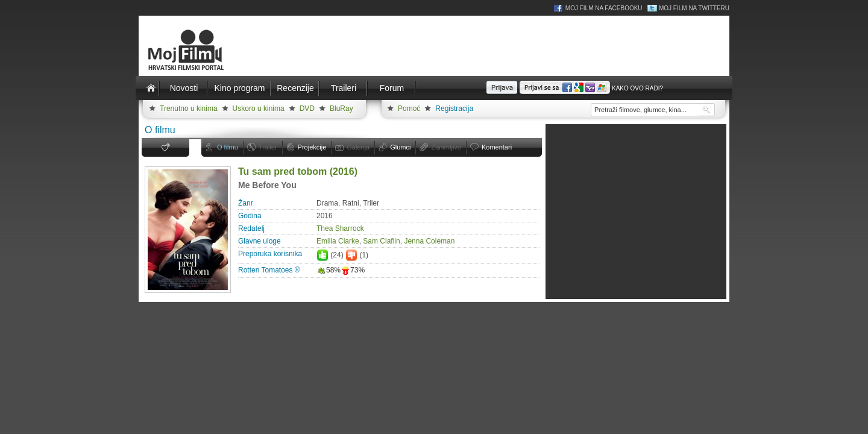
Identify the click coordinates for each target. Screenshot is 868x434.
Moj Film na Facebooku (604, 8)
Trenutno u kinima (189, 108)
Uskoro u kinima (259, 108)
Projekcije (312, 147)
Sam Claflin (381, 241)
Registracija (454, 108)
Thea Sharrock (340, 228)
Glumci (400, 147)
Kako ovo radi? (637, 88)
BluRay (341, 108)
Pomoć (409, 108)
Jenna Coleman (429, 241)
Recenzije (295, 88)
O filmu (228, 147)
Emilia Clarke (338, 241)
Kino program (239, 88)
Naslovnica (151, 88)
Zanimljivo (446, 147)
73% (353, 270)
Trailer (268, 147)
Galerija (358, 147)
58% (329, 270)
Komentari (497, 147)
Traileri (344, 88)
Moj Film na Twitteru (694, 8)
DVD (307, 108)
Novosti (184, 88)
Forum (392, 88)
